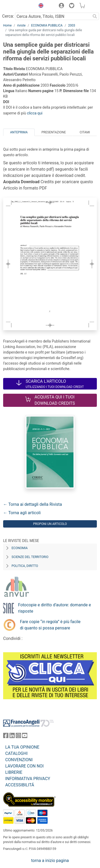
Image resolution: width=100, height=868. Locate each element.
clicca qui (35, 113)
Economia (20, 548)
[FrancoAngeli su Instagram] (18, 737)
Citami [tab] (85, 132)
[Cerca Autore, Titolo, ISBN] (53, 16)
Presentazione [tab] (54, 132)
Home (7, 25)
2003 (72, 25)
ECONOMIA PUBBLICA (47, 25)
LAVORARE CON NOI (24, 766)
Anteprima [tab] (19, 132)
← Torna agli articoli (22, 513)
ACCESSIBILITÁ (20, 785)
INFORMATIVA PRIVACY (28, 779)
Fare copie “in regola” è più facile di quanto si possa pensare (50, 625)
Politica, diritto (25, 566)
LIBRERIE (14, 772)
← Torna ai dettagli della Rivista (33, 504)
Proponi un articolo (50, 524)
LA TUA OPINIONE (22, 747)
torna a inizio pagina (50, 861)
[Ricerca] (95, 16)
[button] (40, 6)
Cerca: (8, 16)
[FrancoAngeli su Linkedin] (12, 737)
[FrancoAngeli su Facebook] (6, 737)
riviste (21, 25)
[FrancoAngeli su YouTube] (25, 737)
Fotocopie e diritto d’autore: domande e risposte (55, 608)
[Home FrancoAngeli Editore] (18, 6)
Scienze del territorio (30, 557)
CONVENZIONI (19, 760)
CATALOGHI (16, 753)
